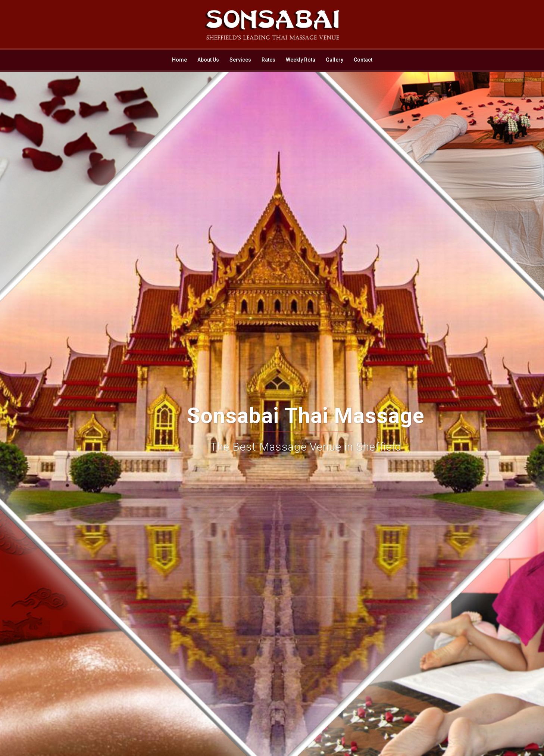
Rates (268, 60)
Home (179, 60)
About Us (208, 60)
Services (240, 60)
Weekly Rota (301, 60)
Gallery (334, 60)
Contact (363, 60)
